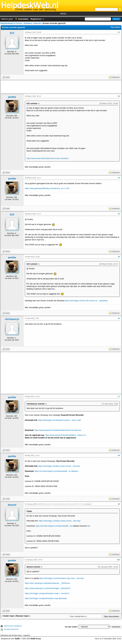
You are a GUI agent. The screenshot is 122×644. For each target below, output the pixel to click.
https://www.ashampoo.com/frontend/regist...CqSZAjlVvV (48, 588)
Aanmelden (23, 19)
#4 (119, 214)
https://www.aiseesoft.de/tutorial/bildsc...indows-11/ (66, 435)
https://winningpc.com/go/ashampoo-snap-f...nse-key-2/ (47, 593)
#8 (119, 455)
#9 (119, 504)
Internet (37, 23)
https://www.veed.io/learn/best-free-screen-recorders (48, 158)
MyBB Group (36, 639)
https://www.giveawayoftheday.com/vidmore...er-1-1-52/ (47, 188)
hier (89, 526)
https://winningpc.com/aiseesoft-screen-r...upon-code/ (60, 420)
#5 (119, 257)
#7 (119, 396)
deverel (12, 505)
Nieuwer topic (22, 616)
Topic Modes (116, 27)
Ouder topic (9, 616)
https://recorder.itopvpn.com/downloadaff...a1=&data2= (57, 471)
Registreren (36, 19)
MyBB (17, 639)
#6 (119, 318)
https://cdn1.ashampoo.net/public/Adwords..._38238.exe (47, 583)
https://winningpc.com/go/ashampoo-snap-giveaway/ (46, 598)
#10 (118, 560)
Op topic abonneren (11, 629)
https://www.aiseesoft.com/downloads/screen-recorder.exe (58, 430)
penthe (12, 97)
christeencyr (12, 319)
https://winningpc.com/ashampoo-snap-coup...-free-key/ (61, 578)
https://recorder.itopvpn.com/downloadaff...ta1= (54, 526)
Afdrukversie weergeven (13, 626)
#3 (119, 178)
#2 (119, 96)
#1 (119, 32)
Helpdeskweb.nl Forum (11, 23)
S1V (12, 33)
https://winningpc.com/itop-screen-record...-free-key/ (59, 466)
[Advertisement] (61, 87)
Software (28, 23)
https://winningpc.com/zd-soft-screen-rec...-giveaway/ (86, 301)
